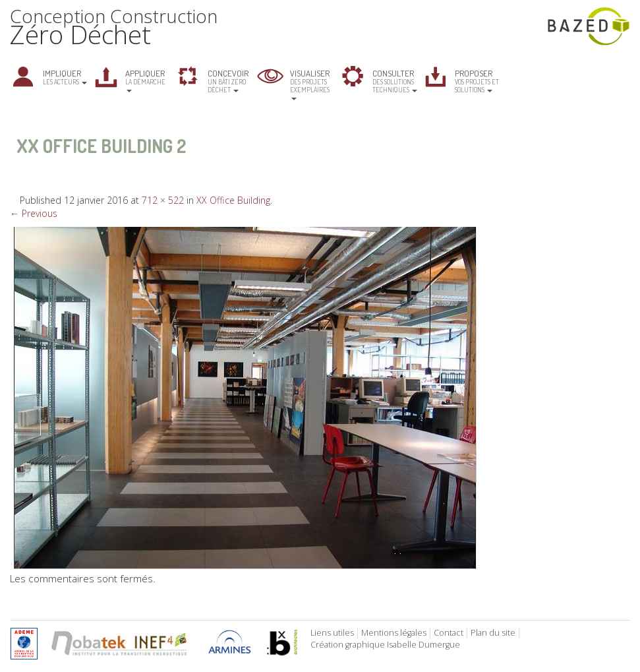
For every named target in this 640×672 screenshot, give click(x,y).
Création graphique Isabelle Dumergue (385, 645)
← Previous (34, 213)
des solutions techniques (395, 81)
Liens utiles (332, 633)
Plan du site (493, 633)
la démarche (145, 80)
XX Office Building (233, 200)
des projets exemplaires (310, 84)
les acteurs (65, 77)
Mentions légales (394, 633)
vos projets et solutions (477, 81)
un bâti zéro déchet (228, 81)
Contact (449, 633)
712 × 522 (163, 200)
